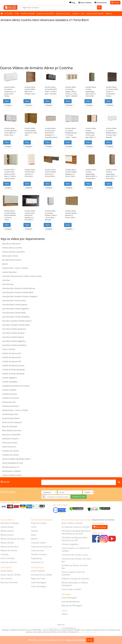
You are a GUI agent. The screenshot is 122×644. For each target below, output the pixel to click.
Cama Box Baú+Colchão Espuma (15, 305)
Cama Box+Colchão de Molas (13, 333)
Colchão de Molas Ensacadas (13, 365)
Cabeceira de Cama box (42, 547)
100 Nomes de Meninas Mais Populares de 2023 (74, 539)
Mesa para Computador (11, 435)
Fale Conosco (6, 579)
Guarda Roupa (7, 527)
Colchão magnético (70, 544)
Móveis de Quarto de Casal (12, 539)
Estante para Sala (9, 402)
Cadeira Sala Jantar (9, 272)
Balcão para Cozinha (10, 256)
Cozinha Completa (9, 390)
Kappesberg (36, 558)
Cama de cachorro (9, 562)
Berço (34, 535)
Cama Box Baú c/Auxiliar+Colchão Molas (18, 292)
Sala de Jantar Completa (11, 471)
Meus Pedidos (85, 3)
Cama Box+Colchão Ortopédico (14, 345)
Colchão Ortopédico (10, 382)
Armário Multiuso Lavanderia (13, 252)
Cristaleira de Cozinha (11, 398)
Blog (72, 3)
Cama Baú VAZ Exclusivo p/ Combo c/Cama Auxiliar (22, 276)
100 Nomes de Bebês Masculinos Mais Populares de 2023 (76, 532)
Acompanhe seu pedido (42, 575)
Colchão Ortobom (39, 554)
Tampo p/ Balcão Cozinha (12, 475)
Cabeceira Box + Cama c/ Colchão (15, 268)
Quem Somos (7, 571)
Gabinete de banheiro (11, 406)
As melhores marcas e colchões (75, 527)
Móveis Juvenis (7, 535)
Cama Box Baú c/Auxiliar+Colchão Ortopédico (20, 296)
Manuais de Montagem (72, 606)
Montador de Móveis (10, 523)
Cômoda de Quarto (10, 394)
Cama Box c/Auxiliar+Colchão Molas (16, 325)
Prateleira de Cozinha (10, 455)
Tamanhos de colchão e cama (75, 555)
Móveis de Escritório (10, 547)
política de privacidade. (75, 640)
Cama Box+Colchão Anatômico (14, 329)
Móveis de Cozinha (9, 550)
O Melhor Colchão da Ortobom (75, 579)
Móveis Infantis (7, 531)
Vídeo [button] (7, 101)
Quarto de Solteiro (45, 14)
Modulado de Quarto (10, 439)
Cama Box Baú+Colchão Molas (14, 313)
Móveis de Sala (7, 543)
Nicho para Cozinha (10, 443)
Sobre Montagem (39, 582)
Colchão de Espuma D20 (12, 353)
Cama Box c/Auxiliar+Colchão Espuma (17, 321)
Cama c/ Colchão (9, 349)
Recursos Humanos (9, 582)
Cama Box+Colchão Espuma (13, 337)
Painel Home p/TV (9, 447)
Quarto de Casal (63, 14)
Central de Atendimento (69, 628)
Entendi (90, 640)
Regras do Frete (38, 579)
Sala (83, 14)
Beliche (5, 264)
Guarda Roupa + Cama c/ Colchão (15, 410)
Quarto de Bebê (28, 14)
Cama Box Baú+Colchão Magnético (16, 309)
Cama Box (6, 280)
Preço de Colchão (39, 523)
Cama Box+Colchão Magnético (14, 341)
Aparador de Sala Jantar (11, 244)
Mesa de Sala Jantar (10, 426)
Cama (17, 14)
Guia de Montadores (71, 602)
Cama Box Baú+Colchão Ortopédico (16, 317)
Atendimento (101, 3)
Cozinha (76, 14)
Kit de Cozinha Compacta (12, 422)
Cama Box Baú (8, 284)
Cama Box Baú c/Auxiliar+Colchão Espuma (19, 288)
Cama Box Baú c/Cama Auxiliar (14, 300)
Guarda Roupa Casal (10, 414)
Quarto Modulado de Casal (13, 463)
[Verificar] (77, 509)
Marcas (108, 14)
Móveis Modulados (95, 14)
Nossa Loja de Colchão (11, 575)
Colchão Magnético (10, 378)
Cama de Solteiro (39, 543)
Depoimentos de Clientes (103, 520)
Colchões (9, 14)
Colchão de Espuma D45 (12, 361)
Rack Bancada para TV (11, 467)
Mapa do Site (61, 625)
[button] (10, 77)
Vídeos (65, 614)
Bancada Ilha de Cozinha (12, 260)
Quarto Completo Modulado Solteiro (16, 459)
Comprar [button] (8, 105)
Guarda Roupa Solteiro (11, 418)
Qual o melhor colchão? (72, 523)
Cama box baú (37, 550)
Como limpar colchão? (71, 589)
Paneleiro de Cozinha (10, 451)
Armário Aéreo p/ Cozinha (12, 248)
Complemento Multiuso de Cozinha (16, 386)
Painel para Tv (37, 562)
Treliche (35, 531)
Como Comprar (38, 571)
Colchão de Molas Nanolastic (13, 374)
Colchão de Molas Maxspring (13, 370)
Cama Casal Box (8, 558)
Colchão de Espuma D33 (12, 357)
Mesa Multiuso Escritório (12, 430)
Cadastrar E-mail (79, 497)
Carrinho (115, 3)
